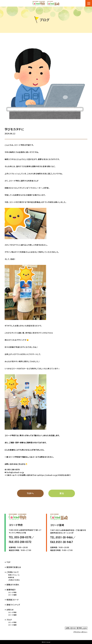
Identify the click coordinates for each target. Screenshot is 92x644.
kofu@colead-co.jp (16, 472)
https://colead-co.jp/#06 (50, 475)
